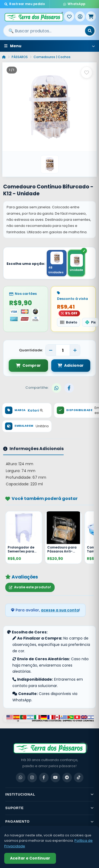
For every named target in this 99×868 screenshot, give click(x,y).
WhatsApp (74, 4)
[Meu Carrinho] (91, 16)
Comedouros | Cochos (52, 57)
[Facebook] (44, 778)
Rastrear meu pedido (25, 4)
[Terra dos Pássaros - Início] (34, 16)
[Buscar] (90, 31)
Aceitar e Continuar (30, 858)
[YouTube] (55, 778)
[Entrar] (80, 16)
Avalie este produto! (30, 587)
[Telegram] (67, 778)
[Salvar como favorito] (87, 72)
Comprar (28, 365)
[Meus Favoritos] (69, 16)
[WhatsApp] (21, 778)
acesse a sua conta (60, 610)
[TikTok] (79, 778)
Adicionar (71, 365)
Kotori (35, 410)
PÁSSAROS (20, 57)
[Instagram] (32, 778)
